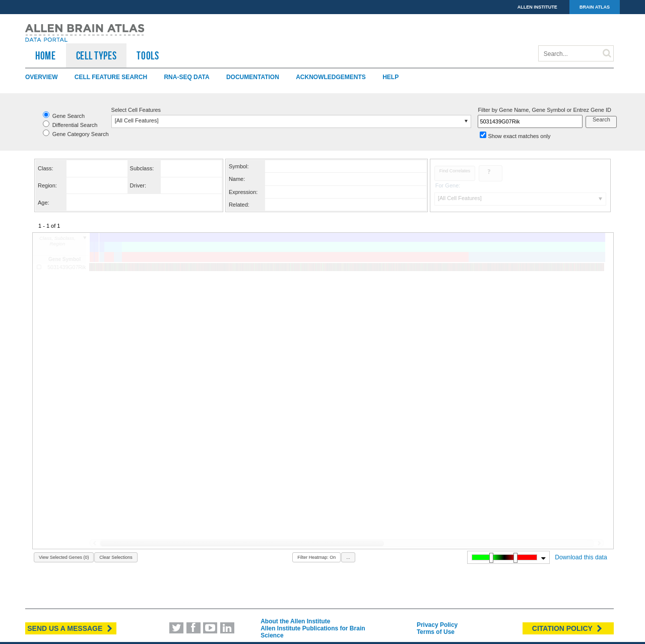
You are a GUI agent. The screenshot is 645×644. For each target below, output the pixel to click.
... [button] (348, 557)
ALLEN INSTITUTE (537, 7)
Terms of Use (436, 632)
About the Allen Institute (295, 621)
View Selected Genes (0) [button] (64, 557)
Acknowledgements (331, 77)
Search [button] (601, 119)
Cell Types (96, 55)
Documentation (253, 77)
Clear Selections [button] (116, 557)
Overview (41, 77)
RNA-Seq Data (186, 77)
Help (391, 77)
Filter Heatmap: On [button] (316, 557)
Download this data (581, 557)
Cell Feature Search (111, 77)
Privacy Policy (437, 625)
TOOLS (148, 55)
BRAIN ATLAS (595, 7)
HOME (46, 55)
